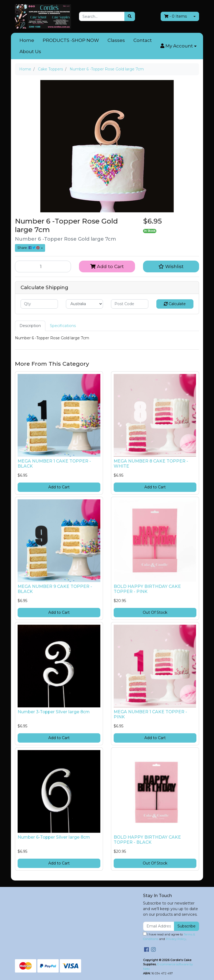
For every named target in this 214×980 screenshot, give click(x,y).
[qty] (39, 304)
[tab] (30, 326)
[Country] (85, 304)
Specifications (63, 326)
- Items (175, 16)
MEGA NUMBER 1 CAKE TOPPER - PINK (150, 714)
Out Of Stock (155, 612)
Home (27, 40)
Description (30, 326)
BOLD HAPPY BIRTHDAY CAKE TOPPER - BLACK (147, 840)
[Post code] (130, 304)
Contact (143, 40)
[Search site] (130, 16)
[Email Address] (159, 926)
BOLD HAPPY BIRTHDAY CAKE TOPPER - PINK (147, 589)
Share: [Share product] (29, 248)
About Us (30, 51)
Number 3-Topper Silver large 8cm (54, 712)
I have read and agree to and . (169, 936)
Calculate (175, 304)
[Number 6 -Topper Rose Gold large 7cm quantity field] (43, 266)
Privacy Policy (176, 939)
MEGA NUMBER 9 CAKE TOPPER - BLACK (55, 589)
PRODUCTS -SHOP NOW (71, 40)
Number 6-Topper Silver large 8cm (54, 837)
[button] (179, 46)
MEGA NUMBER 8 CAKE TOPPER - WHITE (151, 464)
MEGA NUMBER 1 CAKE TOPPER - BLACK (54, 464)
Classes (116, 40)
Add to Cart (107, 266)
